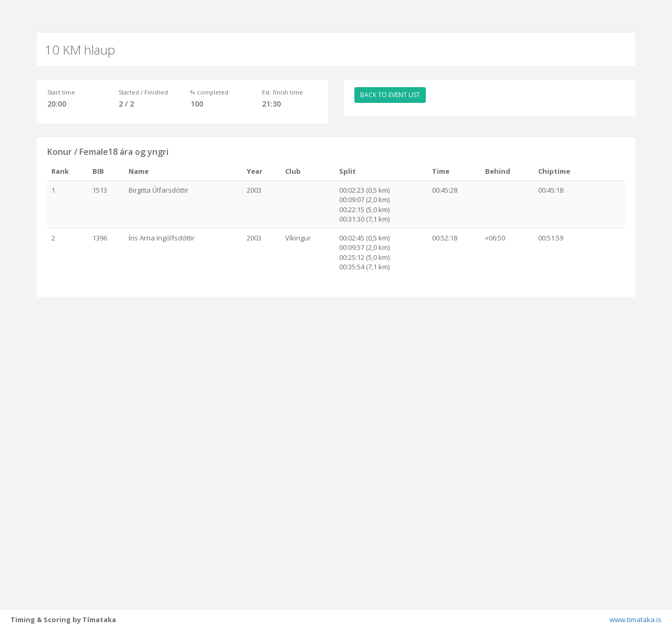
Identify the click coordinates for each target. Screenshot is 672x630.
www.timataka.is (636, 619)
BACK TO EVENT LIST (390, 95)
